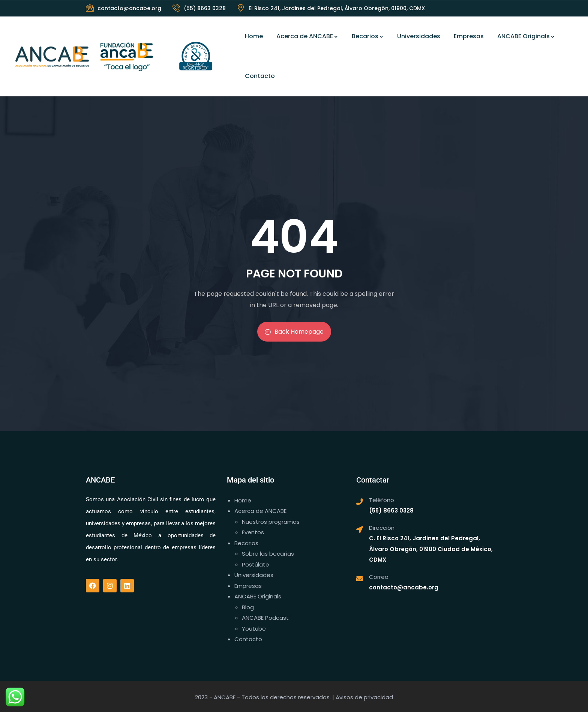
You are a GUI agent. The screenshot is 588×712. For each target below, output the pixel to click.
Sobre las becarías (268, 554)
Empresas (469, 36)
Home (254, 36)
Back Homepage (294, 332)
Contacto (260, 76)
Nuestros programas (271, 522)
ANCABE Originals (526, 36)
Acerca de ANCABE (307, 36)
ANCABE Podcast (265, 618)
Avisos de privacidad (364, 697)
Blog (248, 607)
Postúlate (256, 564)
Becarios (368, 36)
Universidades (419, 36)
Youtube (254, 629)
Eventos (253, 532)
